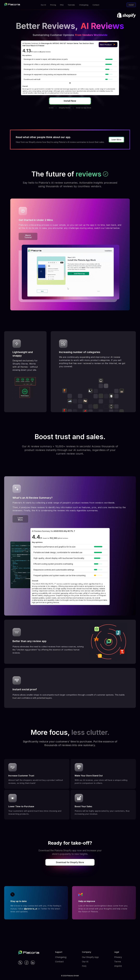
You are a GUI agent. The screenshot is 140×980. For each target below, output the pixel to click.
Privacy (118, 957)
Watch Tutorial (28, 236)
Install (131, 5)
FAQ (84, 966)
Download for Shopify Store (70, 862)
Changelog (61, 957)
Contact (59, 962)
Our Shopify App (90, 957)
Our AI (85, 962)
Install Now (70, 101)
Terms (118, 962)
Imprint (118, 966)
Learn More (116, 140)
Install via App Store (84, 108)
